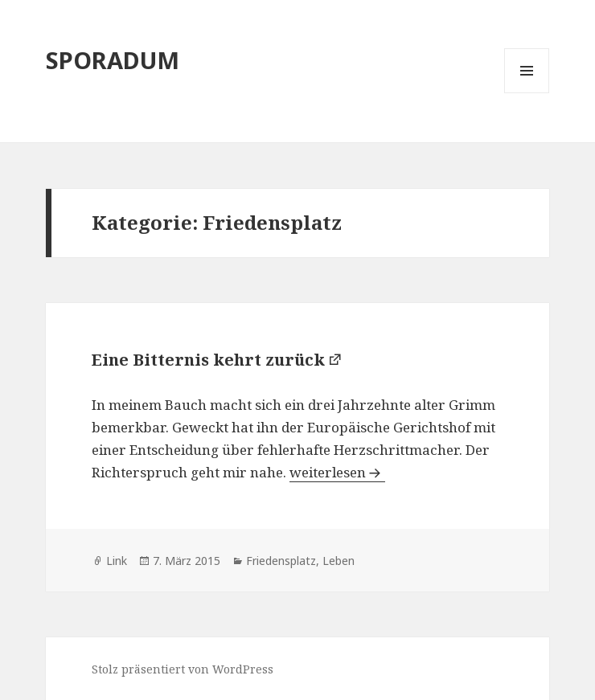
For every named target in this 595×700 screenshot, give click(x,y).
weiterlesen (337, 472)
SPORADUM (113, 60)
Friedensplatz (281, 561)
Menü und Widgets (527, 93)
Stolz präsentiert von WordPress (183, 669)
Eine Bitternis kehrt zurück (208, 360)
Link (117, 561)
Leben (339, 561)
